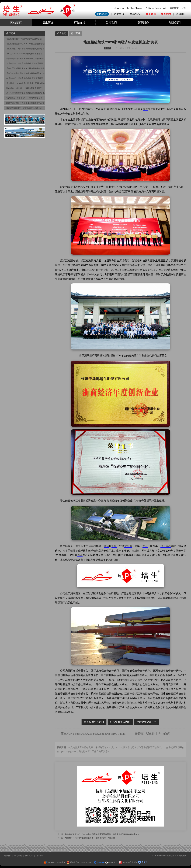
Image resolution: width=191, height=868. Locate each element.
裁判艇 (128, 546)
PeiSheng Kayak (135, 8)
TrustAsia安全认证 (128, 862)
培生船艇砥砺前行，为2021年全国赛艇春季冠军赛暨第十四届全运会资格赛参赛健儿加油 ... (103, 834)
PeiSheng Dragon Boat (156, 8)
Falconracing (119, 8)
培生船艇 (163, 734)
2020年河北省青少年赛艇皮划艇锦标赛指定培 (25, 103)
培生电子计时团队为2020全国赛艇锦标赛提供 (25, 68)
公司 (63, 593)
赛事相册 (181, 14)
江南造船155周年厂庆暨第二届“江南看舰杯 (24, 108)
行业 (132, 703)
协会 (80, 555)
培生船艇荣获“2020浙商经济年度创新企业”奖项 (121, 42)
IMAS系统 (102, 14)
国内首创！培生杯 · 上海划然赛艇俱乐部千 (24, 88)
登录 (184, 8)
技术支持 (29, 856)
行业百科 (76, 33)
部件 (73, 551)
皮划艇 (135, 551)
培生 (80, 279)
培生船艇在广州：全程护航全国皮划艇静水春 (25, 49)
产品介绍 (80, 22)
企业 (88, 120)
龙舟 (145, 546)
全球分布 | (136, 14)
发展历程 (166, 14)
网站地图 (183, 856)
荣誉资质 (151, 14)
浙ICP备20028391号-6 (55, 862)
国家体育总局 (132, 680)
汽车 (65, 551)
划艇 (114, 546)
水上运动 (166, 546)
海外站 (107, 48)
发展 (145, 109)
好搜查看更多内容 (120, 722)
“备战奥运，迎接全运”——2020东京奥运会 (24, 98)
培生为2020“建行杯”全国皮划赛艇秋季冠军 (24, 54)
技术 (65, 191)
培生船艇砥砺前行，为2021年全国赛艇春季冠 (25, 44)
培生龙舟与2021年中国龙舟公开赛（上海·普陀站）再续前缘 (90, 838)
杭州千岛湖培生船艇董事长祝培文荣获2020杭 (25, 59)
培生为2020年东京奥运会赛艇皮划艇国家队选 (25, 93)
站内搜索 (174, 8)
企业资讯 (119, 14)
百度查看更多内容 (94, 722)
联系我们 (175, 22)
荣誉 (136, 501)
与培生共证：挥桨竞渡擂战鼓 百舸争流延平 (25, 63)
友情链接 (7, 856)
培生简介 (48, 22)
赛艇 (106, 546)
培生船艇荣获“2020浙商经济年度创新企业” (24, 39)
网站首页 (16, 22)
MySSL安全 (112, 862)
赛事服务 (143, 22)
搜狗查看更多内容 (146, 722)
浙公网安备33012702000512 (80, 862)
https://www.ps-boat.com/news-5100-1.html (100, 734)
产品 (65, 603)
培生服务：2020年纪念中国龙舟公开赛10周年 (25, 83)
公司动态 (111, 22)
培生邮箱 (40, 856)
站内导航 (18, 856)
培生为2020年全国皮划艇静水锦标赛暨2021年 (25, 73)
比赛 (148, 598)
